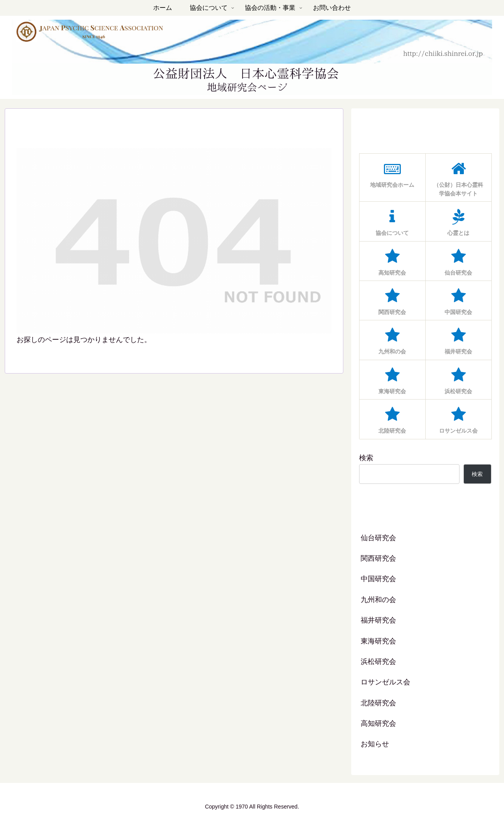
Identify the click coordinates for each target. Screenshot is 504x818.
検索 (366, 458)
